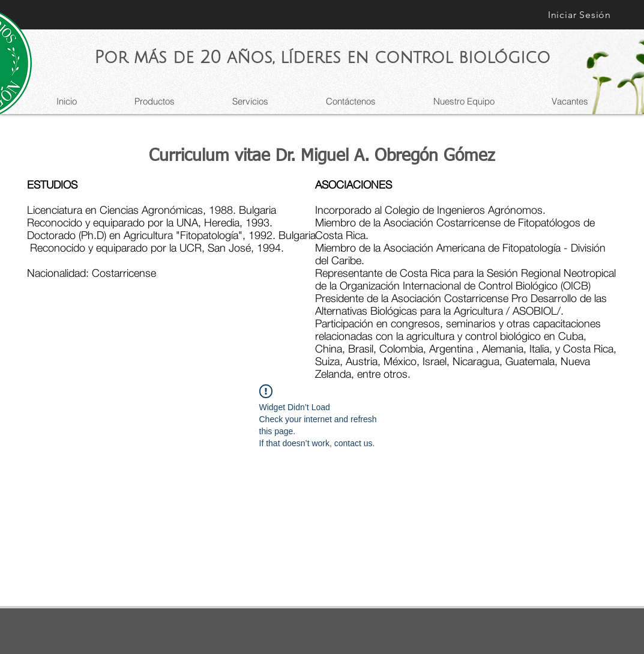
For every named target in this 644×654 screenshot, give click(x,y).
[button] (250, 101)
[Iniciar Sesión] (580, 15)
